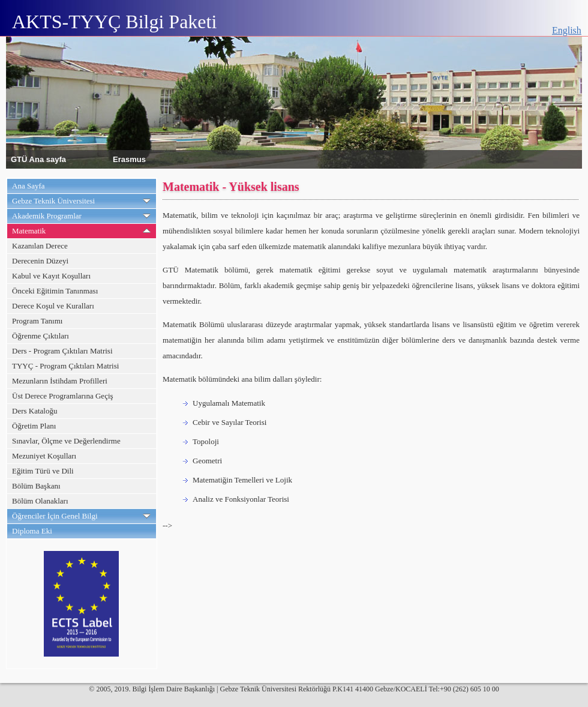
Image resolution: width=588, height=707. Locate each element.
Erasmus (129, 159)
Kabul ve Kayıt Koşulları (51, 276)
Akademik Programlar (47, 216)
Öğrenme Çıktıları (40, 336)
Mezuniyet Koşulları (44, 456)
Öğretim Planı (34, 426)
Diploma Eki (32, 531)
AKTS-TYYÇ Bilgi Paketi (114, 22)
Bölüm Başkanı (36, 486)
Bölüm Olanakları (40, 501)
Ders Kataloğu (34, 411)
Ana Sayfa (28, 186)
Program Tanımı (37, 321)
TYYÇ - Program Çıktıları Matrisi (65, 366)
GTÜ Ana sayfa (38, 159)
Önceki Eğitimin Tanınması (55, 291)
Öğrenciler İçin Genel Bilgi (55, 516)
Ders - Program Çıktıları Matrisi (62, 351)
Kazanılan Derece (40, 246)
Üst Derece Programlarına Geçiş (63, 396)
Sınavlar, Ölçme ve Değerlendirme (66, 441)
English (567, 30)
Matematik (29, 231)
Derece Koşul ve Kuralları (53, 306)
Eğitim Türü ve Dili (43, 471)
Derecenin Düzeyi (40, 261)
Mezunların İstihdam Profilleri (60, 381)
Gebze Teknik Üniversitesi (53, 201)
